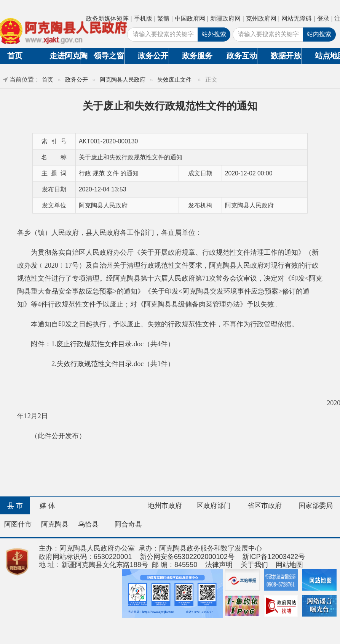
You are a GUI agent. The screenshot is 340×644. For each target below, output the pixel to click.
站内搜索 (319, 34)
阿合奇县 (128, 524)
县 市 (15, 506)
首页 (48, 79)
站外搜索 (214, 34)
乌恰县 (88, 524)
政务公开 (153, 56)
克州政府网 (261, 18)
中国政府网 (190, 18)
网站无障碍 (297, 18)
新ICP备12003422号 (274, 557)
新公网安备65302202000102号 (187, 557)
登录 (323, 18)
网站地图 (289, 565)
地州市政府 (165, 506)
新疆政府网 (225, 18)
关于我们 (254, 565)
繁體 (163, 18)
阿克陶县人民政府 (123, 79)
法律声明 (219, 565)
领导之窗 (109, 56)
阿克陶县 (55, 524)
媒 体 (47, 506)
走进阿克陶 (65, 56)
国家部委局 (316, 506)
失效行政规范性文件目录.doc (100, 364)
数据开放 (286, 56)
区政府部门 (214, 506)
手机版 (143, 18)
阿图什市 (18, 524)
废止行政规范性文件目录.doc (100, 344)
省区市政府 (265, 506)
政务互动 (242, 56)
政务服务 (197, 56)
